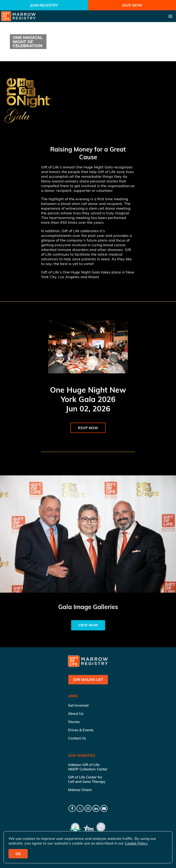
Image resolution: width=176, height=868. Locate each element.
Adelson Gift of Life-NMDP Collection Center (88, 767)
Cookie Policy (136, 843)
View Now (88, 625)
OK (18, 854)
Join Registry (44, 5)
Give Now (132, 5)
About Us (76, 714)
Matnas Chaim (80, 790)
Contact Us (77, 738)
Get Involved (78, 705)
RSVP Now (88, 428)
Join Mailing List (88, 680)
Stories (74, 722)
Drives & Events (81, 730)
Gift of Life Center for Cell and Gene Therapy (87, 779)
